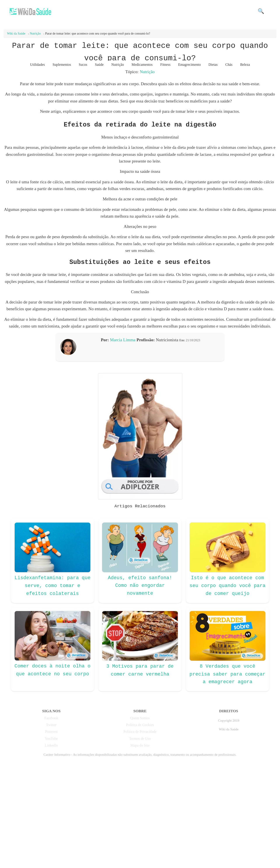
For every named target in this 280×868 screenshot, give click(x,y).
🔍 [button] (261, 11)
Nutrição (147, 72)
